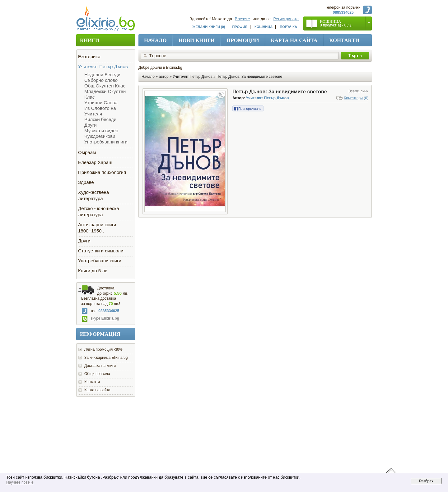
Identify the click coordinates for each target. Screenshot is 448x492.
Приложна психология (102, 172)
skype (100, 318)
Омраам (87, 152)
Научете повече (20, 482)
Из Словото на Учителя (100, 111)
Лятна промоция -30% (103, 349)
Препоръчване (248, 108)
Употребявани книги (106, 142)
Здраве (86, 182)
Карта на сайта (294, 40)
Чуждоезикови (100, 136)
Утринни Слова (101, 103)
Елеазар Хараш (95, 162)
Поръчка (288, 27)
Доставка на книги (100, 366)
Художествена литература (93, 195)
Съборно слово (101, 80)
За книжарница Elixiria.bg (106, 358)
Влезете (243, 19)
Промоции (243, 40)
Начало (155, 40)
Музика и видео (101, 131)
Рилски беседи (100, 119)
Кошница (264, 27)
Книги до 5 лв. (93, 271)
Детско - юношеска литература (99, 211)
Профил (240, 27)
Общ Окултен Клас (105, 86)
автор (164, 77)
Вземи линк (358, 91)
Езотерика (89, 56)
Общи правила (97, 374)
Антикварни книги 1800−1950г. (97, 228)
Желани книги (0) (209, 27)
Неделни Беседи (102, 75)
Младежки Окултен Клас (105, 94)
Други (91, 125)
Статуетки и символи (101, 251)
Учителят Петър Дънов (103, 66)
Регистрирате (286, 19)
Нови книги (197, 40)
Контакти (344, 40)
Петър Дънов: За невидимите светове (249, 77)
